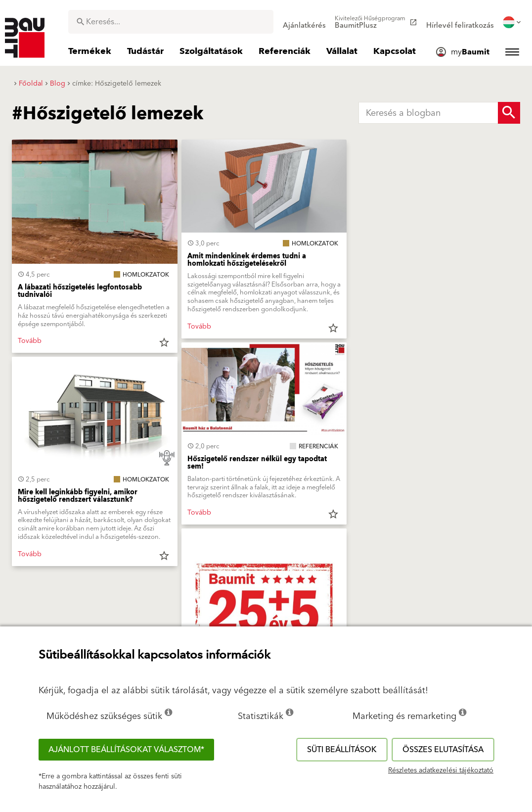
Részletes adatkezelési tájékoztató (441, 770)
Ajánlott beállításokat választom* (126, 750)
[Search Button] (509, 113)
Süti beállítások (342, 750)
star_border (164, 342)
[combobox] (171, 22)
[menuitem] (304, 22)
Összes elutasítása (443, 750)
